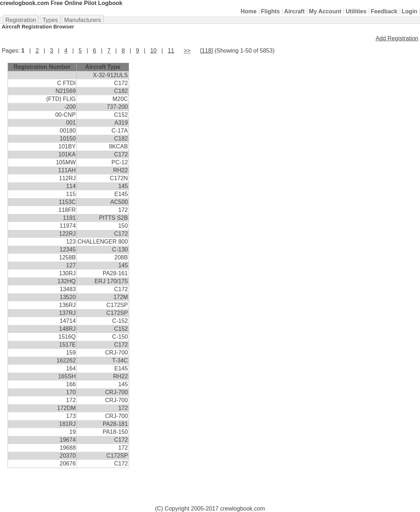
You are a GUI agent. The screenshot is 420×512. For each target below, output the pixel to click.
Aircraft (294, 11)
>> (187, 51)
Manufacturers (83, 20)
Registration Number (42, 67)
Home (249, 11)
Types (50, 20)
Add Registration (397, 38)
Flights (270, 11)
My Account (325, 11)
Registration (21, 20)
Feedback (384, 11)
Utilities (356, 11)
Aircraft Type (103, 67)
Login (410, 11)
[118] (207, 51)
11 (171, 51)
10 (154, 51)
